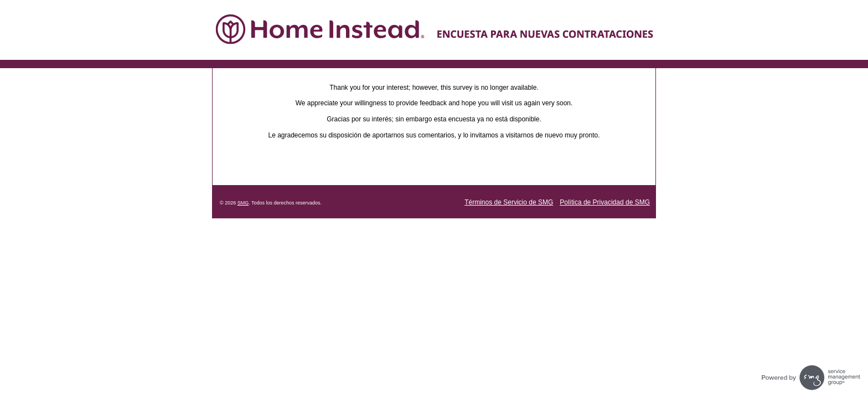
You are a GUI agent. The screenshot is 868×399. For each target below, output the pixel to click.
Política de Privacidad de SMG (605, 202)
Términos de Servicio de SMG (509, 202)
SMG (243, 203)
